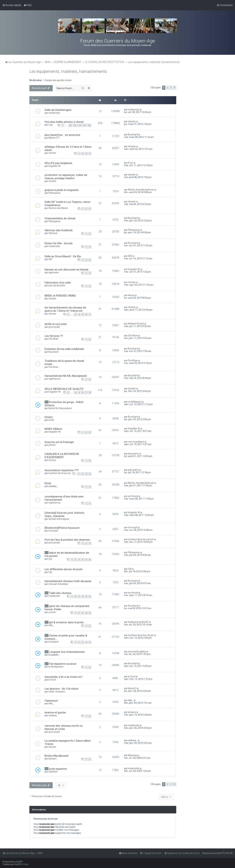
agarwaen (54, 272)
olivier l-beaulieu (57, 692)
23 (75, 125)
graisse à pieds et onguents (62, 190)
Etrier (48, 483)
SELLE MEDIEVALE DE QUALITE (64, 389)
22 (70, 125)
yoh (50, 559)
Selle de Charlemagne (58, 110)
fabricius (53, 233)
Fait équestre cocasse (63, 664)
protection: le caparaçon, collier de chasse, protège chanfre (66, 177)
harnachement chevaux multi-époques (68, 581)
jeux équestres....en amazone (62, 135)
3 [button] (171, 88)
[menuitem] (28, 5)
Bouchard (133, 135)
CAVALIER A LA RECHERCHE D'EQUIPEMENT (62, 456)
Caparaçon (51, 701)
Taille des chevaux (60, 593)
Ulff (50, 259)
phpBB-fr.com (21, 864)
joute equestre (58, 769)
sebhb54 (53, 772)
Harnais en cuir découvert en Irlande (66, 269)
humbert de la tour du (60, 473)
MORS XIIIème (53, 429)
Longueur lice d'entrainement (67, 652)
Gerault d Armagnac (59, 519)
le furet (52, 680)
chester (132, 121)
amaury (132, 712)
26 (89, 125)
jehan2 (52, 445)
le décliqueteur (56, 667)
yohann (52, 612)
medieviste (54, 113)
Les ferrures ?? (54, 336)
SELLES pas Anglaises (58, 163)
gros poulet (54, 327)
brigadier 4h (55, 166)
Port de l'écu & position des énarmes (67, 540)
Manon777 (54, 138)
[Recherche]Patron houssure (62, 528)
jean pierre (133, 454)
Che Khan (53, 339)
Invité (51, 420)
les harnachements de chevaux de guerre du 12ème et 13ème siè (65, 309)
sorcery (52, 460)
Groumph (53, 531)
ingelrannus (55, 379)
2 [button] (167, 88)
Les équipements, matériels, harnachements (68, 71)
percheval (133, 496)
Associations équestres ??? (62, 470)
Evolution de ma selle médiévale (64, 349)
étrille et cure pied (56, 324)
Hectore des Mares (58, 208)
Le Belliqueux (135, 402)
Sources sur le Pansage (59, 442)
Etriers (49, 417)
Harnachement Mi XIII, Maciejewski (66, 376)
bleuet (131, 295)
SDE (130, 256)
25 (85, 125)
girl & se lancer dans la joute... (67, 622)
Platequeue (54, 193)
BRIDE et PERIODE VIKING (60, 296)
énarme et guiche (55, 712)
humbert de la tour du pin (141, 539)
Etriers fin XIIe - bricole (59, 243)
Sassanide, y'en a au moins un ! (64, 677)
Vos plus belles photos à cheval (64, 122)
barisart (52, 759)
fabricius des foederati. (59, 230)
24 (80, 125)
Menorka (133, 755)
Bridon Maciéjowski (57, 756)
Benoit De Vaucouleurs (60, 408)
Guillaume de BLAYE (138, 622)
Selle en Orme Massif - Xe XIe (63, 256)
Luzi (51, 125)
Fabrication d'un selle (58, 283)
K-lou (131, 163)
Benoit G (132, 688)
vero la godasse (136, 442)
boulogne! (54, 642)
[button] (175, 88)
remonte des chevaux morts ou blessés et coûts (64, 727)
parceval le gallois (137, 651)
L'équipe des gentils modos (58, 80)
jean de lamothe (57, 285)
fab (50, 572)
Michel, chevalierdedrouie (141, 190)
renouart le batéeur (58, 584)
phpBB (19, 862)
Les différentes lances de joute (63, 569)
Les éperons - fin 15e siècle (61, 689)
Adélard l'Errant (136, 324)
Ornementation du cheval (60, 218)
